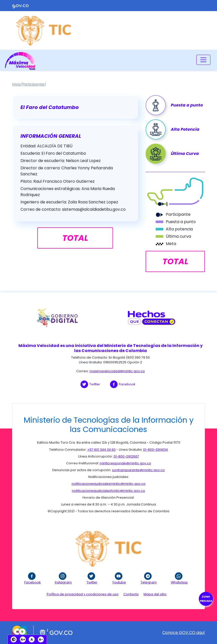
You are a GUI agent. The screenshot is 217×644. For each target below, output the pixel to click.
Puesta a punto (187, 105)
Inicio (17, 84)
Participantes (34, 84)
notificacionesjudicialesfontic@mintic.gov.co (108, 491)
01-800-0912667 (126, 456)
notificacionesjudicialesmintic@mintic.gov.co (109, 484)
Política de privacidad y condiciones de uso (83, 594)
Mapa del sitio (155, 594)
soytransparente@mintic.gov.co (138, 470)
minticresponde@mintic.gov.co (125, 463)
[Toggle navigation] (203, 60)
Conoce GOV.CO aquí (184, 633)
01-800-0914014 (155, 450)
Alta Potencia (185, 129)
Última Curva (185, 154)
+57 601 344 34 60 (101, 450)
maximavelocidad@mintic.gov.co (117, 371)
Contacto (131, 594)
